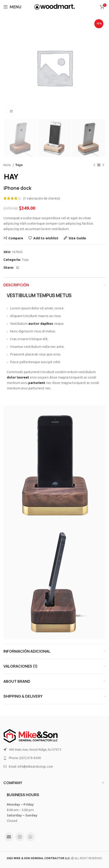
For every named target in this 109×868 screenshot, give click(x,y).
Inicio (7, 165)
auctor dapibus (41, 323)
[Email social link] (9, 837)
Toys (19, 165)
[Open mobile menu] (12, 7)
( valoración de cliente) (42, 198)
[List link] (54, 750)
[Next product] (103, 165)
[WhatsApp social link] (18, 268)
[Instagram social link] (20, 837)
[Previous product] (94, 165)
